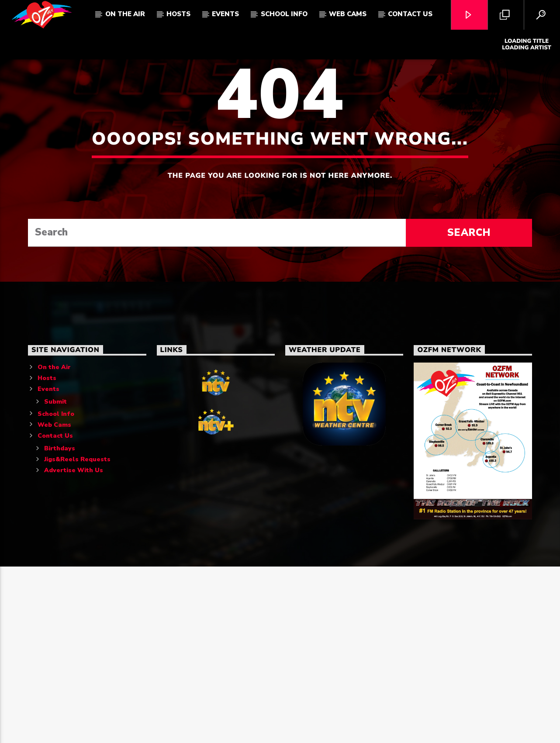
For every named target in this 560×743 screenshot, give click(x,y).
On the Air (54, 544)
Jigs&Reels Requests (77, 636)
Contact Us (410, 14)
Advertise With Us (74, 647)
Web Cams (348, 14)
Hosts (178, 14)
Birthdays (60, 625)
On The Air (125, 14)
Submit (55, 578)
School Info (284, 14)
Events (225, 14)
